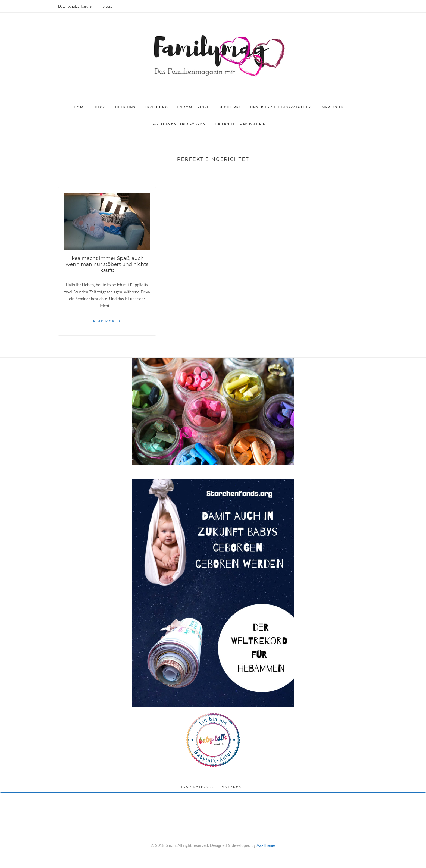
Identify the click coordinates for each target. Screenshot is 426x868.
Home (80, 107)
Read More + (107, 321)
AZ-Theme (266, 845)
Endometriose (193, 107)
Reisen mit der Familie (240, 123)
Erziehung (156, 107)
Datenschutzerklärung (75, 6)
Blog (101, 107)
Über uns (125, 107)
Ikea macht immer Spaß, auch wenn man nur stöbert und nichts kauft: (107, 264)
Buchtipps (230, 107)
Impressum (107, 6)
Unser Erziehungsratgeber (281, 107)
